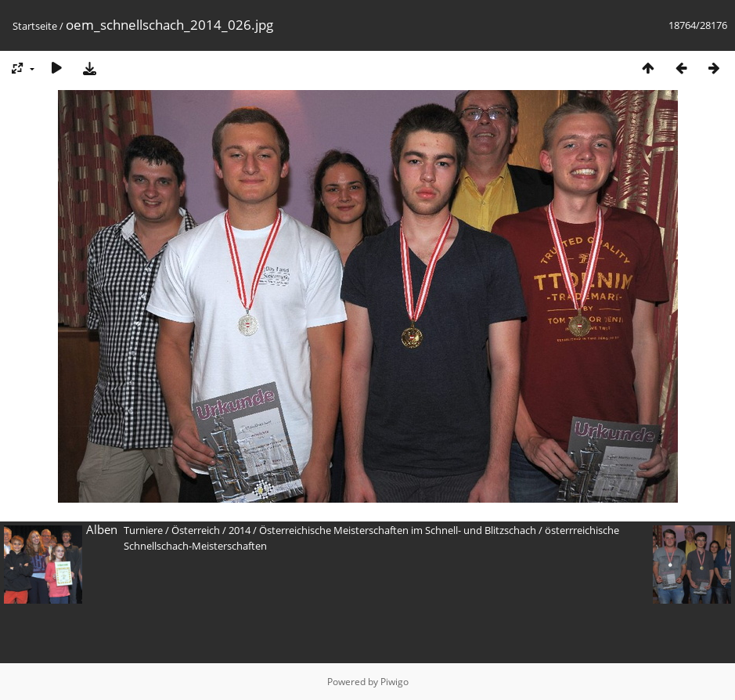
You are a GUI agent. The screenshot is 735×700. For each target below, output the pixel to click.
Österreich (196, 530)
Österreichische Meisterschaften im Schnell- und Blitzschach (398, 530)
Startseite (35, 26)
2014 (240, 530)
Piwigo (395, 682)
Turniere (143, 530)
